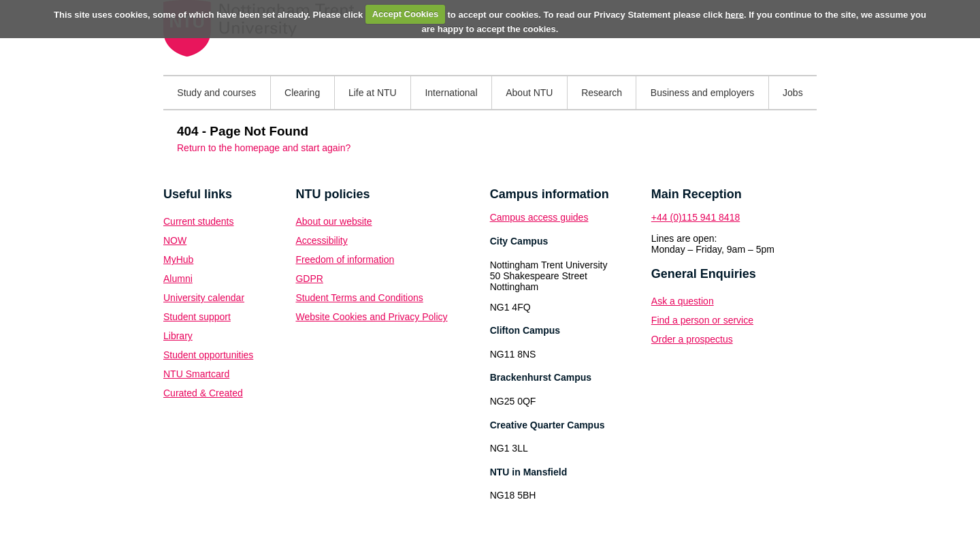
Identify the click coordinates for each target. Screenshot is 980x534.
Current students (199, 221)
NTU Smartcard (196, 374)
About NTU (529, 93)
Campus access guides (539, 217)
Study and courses (216, 93)
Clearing (302, 93)
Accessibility (321, 240)
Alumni (178, 279)
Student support (197, 317)
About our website (333, 221)
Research (602, 93)
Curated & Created (203, 393)
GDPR (309, 279)
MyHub (178, 260)
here (735, 14)
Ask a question (683, 301)
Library (178, 336)
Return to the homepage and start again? (264, 148)
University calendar (204, 298)
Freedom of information (345, 260)
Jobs (793, 93)
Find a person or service (702, 320)
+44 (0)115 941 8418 (696, 217)
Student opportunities (208, 355)
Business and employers (703, 93)
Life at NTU (373, 93)
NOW (175, 240)
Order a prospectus (692, 339)
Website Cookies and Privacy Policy (371, 317)
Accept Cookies (406, 14)
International (451, 93)
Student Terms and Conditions (359, 298)
